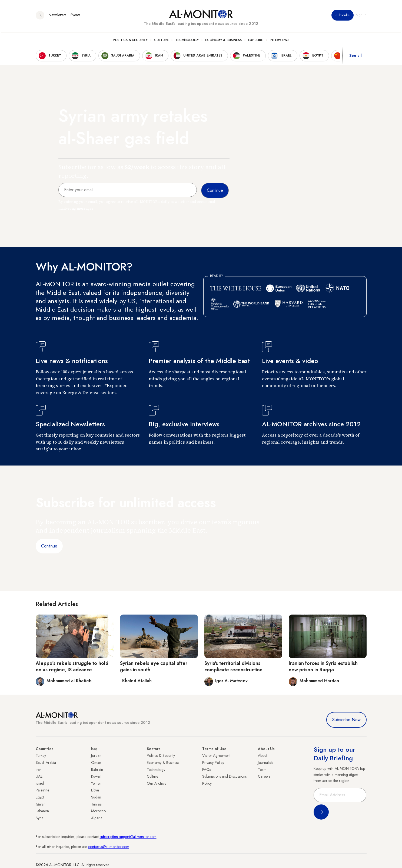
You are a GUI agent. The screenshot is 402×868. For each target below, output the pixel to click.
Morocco (98, 811)
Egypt (40, 797)
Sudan (96, 797)
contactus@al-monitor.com (109, 847)
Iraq (94, 749)
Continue (49, 546)
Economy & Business (223, 41)
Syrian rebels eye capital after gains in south (154, 666)
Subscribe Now (346, 720)
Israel (40, 783)
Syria (40, 818)
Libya (95, 790)
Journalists (265, 763)
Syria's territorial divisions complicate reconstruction (233, 666)
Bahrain (97, 770)
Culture (161, 41)
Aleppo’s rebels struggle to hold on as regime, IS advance (72, 666)
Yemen (96, 783)
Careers (264, 776)
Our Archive (157, 783)
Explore (256, 41)
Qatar (40, 804)
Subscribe (343, 16)
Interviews (279, 41)
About (263, 755)
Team (262, 770)
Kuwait (96, 776)
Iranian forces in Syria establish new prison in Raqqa (323, 666)
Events (75, 16)
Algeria (97, 818)
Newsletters (57, 16)
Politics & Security (130, 41)
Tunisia (96, 804)
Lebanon (42, 811)
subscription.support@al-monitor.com (128, 837)
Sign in (361, 16)
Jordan (96, 755)
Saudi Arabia (46, 763)
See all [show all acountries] (356, 57)
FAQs (207, 770)
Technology (187, 41)
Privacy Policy (213, 763)
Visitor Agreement (216, 755)
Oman (96, 763)
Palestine (42, 790)
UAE (39, 776)
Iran (39, 770)
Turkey (41, 755)
